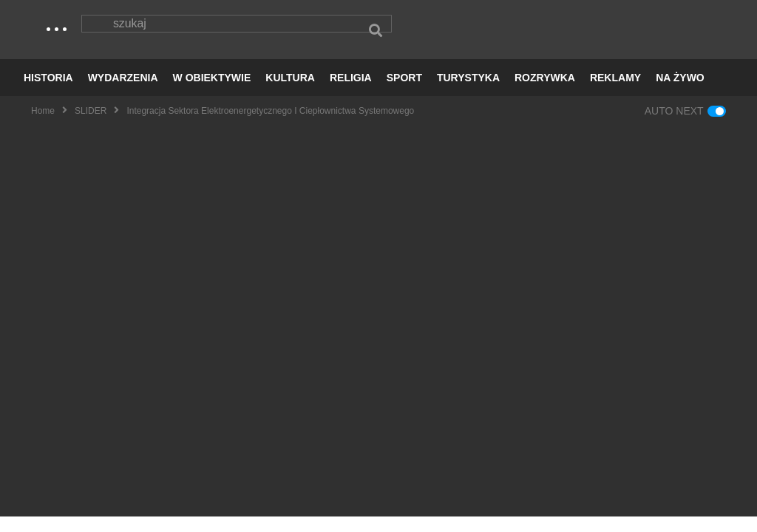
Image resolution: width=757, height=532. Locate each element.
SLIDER (91, 126)
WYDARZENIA (123, 93)
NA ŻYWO (680, 93)
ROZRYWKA (545, 93)
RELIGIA (351, 93)
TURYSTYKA (468, 93)
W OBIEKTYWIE (212, 93)
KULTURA (290, 93)
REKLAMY (615, 93)
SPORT (404, 93)
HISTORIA (48, 93)
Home (43, 126)
